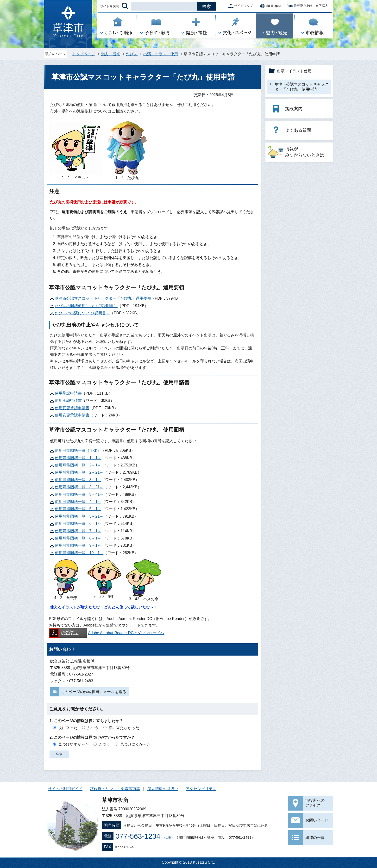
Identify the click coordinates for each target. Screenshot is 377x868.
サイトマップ (240, 6)
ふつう (93, 728)
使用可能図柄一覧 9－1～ (78, 545)
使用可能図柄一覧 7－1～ (78, 531)
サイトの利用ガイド (65, 789)
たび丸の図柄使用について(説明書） (86, 306)
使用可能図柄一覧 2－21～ (79, 472)
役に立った (68, 728)
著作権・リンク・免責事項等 (115, 789)
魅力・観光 (111, 54)
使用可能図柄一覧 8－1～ (78, 538)
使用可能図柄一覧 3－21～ (79, 487)
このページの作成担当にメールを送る (94, 692)
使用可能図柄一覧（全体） (78, 450)
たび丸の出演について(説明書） (82, 313)
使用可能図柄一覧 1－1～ (78, 458)
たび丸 (132, 54)
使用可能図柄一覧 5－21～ (79, 516)
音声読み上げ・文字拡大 (307, 6)
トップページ (84, 54)
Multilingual (269, 6)
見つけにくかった (135, 744)
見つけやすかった (74, 744)
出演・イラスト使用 (161, 54)
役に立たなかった (124, 728)
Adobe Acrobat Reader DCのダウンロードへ (107, 633)
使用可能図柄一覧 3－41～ (79, 494)
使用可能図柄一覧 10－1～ (79, 553)
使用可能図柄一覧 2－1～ (78, 465)
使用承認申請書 (68, 393)
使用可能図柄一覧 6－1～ (78, 524)
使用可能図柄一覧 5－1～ (78, 509)
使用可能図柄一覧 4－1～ (78, 502)
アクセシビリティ (201, 789)
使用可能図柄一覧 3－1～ (78, 480)
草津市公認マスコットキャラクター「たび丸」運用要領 (103, 298)
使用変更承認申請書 (72, 408)
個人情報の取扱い (163, 789)
